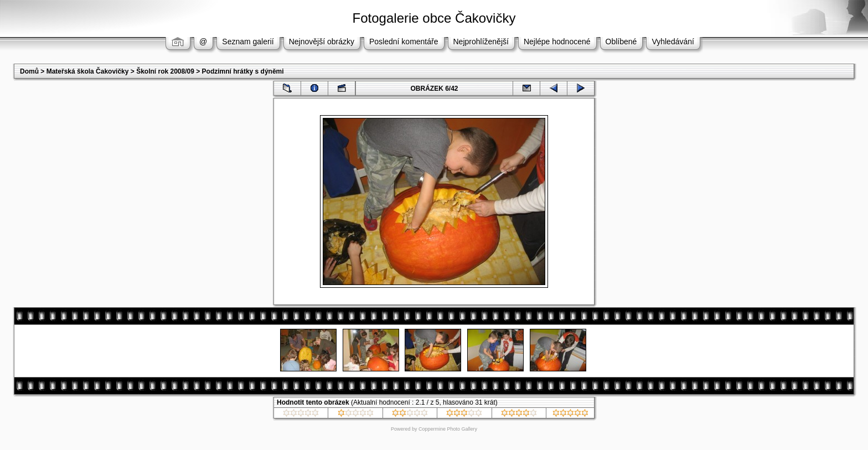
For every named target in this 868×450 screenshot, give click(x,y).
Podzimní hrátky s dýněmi (243, 71)
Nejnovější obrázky (322, 42)
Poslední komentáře (404, 42)
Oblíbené (621, 42)
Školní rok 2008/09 (165, 71)
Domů (29, 71)
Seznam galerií (248, 42)
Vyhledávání (673, 42)
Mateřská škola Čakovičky (88, 71)
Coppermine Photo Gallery (448, 429)
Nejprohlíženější (481, 42)
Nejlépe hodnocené (557, 42)
